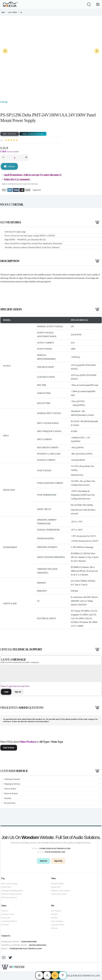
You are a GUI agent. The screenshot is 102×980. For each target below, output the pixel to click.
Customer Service (8, 914)
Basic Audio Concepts (9, 883)
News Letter (6, 918)
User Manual (56, 911)
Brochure (54, 914)
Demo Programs (57, 921)
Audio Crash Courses (59, 894)
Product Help (6, 887)
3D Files (54, 918)
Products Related (57, 883)
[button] (3, 158)
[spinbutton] (15, 158)
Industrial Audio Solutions (61, 890)
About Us (5, 911)
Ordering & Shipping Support (12, 890)
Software (54, 928)
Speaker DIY (56, 887)
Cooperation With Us (9, 921)
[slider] (11, 140)
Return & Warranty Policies (11, 894)
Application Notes (58, 925)
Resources (5, 925)
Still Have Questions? (9, 897)
